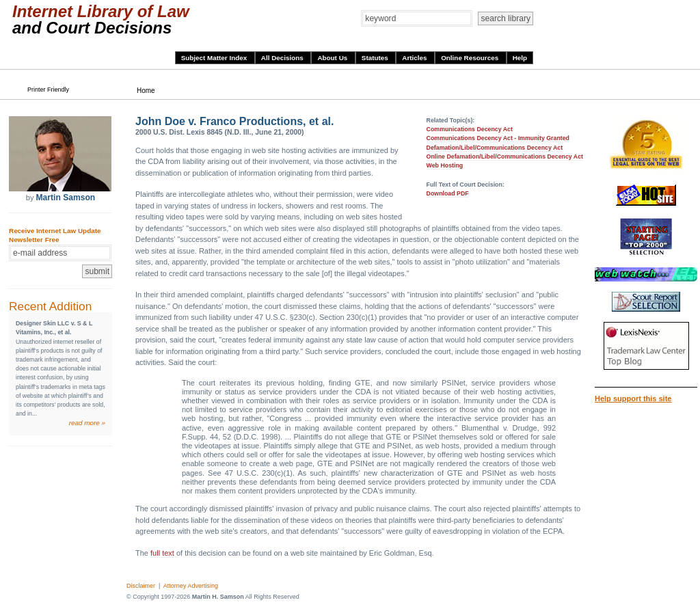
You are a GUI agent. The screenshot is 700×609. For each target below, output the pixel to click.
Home (146, 91)
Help (520, 58)
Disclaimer (141, 586)
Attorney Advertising (191, 586)
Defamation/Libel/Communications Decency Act (495, 148)
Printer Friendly (48, 90)
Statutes (376, 58)
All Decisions (283, 58)
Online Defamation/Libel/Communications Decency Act (505, 157)
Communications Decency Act (470, 129)
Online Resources (471, 58)
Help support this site (633, 398)
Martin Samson (65, 198)
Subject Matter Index (215, 58)
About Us (333, 58)
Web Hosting (445, 165)
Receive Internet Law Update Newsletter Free (55, 235)
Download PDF (448, 193)
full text (162, 553)
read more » (87, 423)
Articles (415, 58)
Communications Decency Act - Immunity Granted (498, 138)
